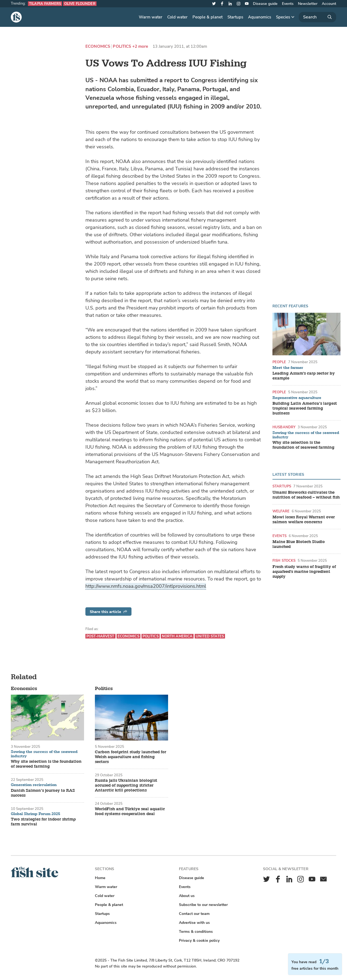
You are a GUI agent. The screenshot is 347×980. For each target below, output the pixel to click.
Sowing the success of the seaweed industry (306, 435)
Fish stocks (284, 561)
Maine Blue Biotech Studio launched (299, 544)
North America (177, 636)
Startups (235, 17)
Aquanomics (260, 17)
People (279, 362)
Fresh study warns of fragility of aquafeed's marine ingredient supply (304, 572)
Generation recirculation (34, 785)
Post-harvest (100, 636)
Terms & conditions (196, 932)
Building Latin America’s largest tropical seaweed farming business (305, 408)
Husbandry (284, 427)
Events (288, 4)
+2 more (140, 47)
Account (329, 4)
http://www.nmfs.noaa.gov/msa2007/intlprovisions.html (146, 586)
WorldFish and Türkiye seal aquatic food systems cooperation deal (130, 812)
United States (210, 636)
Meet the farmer (288, 368)
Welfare (281, 511)
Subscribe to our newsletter (203, 905)
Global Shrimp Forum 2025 (36, 814)
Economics (98, 47)
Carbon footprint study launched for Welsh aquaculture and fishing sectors (131, 757)
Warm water (151, 17)
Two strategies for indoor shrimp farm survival (43, 822)
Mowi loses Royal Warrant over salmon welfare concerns (304, 520)
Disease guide (265, 4)
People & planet (208, 17)
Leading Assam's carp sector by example (304, 376)
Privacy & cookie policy (199, 941)
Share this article (108, 612)
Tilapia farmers (45, 4)
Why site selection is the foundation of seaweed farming (303, 445)
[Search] (317, 17)
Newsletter (308, 4)
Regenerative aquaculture (297, 398)
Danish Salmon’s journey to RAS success (43, 793)
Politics (122, 47)
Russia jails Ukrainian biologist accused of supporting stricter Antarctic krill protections (126, 786)
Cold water (177, 17)
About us (187, 896)
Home (100, 878)
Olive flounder (80, 4)
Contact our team (194, 914)
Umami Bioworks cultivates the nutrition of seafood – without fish (306, 495)
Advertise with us (194, 923)
